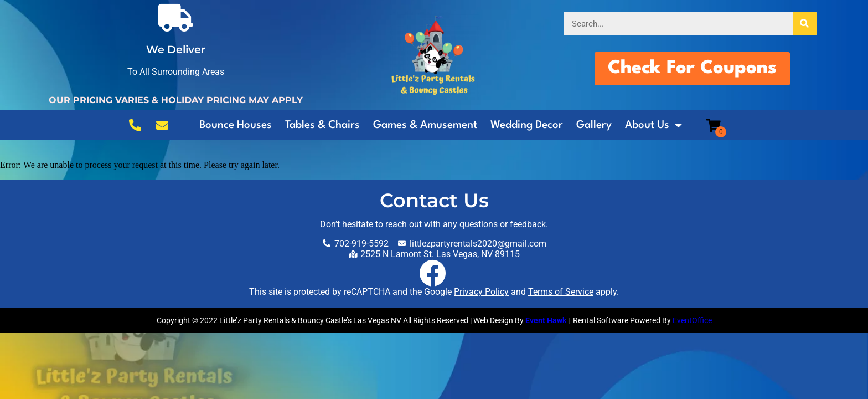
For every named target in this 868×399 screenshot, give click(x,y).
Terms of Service (561, 292)
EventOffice (692, 320)
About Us (653, 126)
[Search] (805, 24)
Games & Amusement (425, 125)
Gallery (594, 125)
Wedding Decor (527, 125)
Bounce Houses (236, 125)
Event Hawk (546, 320)
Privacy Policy (481, 292)
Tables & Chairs (322, 125)
